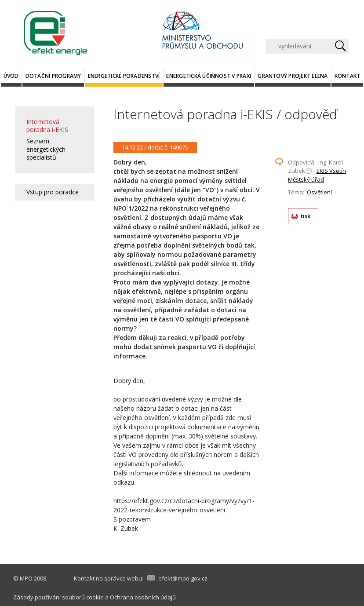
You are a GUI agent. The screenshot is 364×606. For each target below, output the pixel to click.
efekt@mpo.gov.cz (183, 578)
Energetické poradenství (124, 76)
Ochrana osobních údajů (143, 597)
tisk (306, 216)
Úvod (11, 76)
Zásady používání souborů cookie (58, 597)
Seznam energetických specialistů (46, 149)
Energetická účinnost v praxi (209, 76)
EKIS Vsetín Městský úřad (317, 175)
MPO (26, 578)
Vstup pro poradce (53, 192)
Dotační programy (53, 76)
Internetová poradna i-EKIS (47, 126)
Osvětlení (319, 192)
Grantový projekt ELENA (293, 76)
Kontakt (348, 76)
